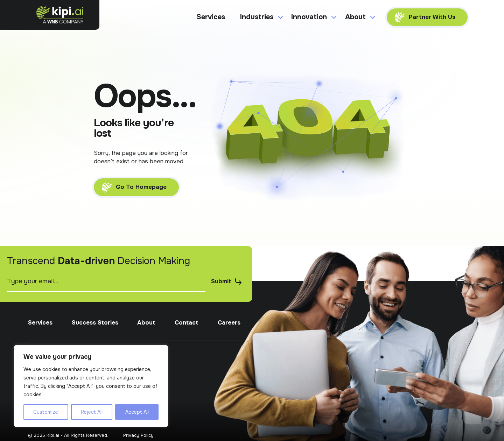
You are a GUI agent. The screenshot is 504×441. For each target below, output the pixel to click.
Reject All (92, 412)
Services (211, 17)
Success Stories (95, 344)
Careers (229, 344)
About (146, 344)
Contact (187, 344)
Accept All (137, 412)
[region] (91, 386)
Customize (46, 412)
